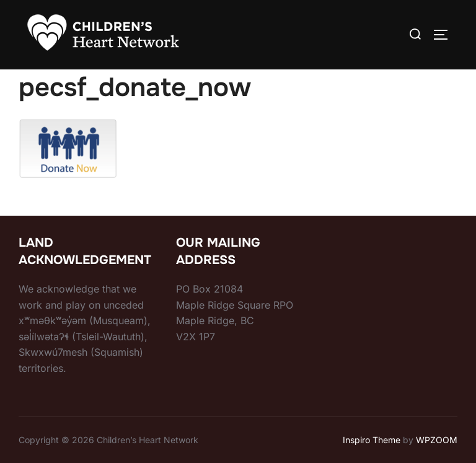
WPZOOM (437, 440)
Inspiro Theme (372, 440)
